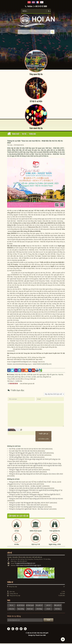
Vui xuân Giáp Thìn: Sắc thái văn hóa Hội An (23, 452)
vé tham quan (30, 606)
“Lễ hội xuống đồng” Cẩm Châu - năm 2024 (23, 458)
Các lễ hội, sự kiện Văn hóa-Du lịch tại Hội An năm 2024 (27, 449)
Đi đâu (17, 545)
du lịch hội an (21, 606)
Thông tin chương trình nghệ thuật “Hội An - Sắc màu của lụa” (29, 510)
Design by (37, 636)
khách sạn (30, 610)
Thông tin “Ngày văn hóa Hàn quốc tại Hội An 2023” (26, 470)
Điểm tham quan (36, 531)
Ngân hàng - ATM (55, 545)
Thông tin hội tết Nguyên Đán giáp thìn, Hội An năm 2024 (28, 454)
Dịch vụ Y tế (36, 545)
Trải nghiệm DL (55, 531)
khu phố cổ (39, 606)
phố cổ (48, 606)
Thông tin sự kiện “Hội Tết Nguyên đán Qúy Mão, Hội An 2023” (29, 503)
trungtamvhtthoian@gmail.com (21, 362)
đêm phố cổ (58, 606)
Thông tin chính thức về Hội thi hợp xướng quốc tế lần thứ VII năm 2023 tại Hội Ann (36, 499)
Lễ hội (17, 531)
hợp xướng (21, 610)
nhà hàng (39, 610)
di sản (48, 610)
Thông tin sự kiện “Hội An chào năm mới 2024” (24, 472)
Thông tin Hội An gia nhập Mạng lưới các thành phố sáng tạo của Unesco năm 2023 (36, 474)
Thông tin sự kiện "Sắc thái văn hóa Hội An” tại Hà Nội (26, 456)
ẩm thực (58, 610)
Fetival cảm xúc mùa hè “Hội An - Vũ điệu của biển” (25, 487)
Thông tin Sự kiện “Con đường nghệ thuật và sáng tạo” (27, 508)
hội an (12, 606)
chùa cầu (11, 610)
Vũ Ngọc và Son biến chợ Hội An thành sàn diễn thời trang (28, 489)
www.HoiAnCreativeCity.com (42, 365)
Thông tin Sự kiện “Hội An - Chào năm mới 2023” (25, 505)
